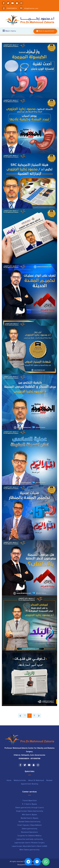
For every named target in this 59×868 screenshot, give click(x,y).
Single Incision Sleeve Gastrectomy (30, 811)
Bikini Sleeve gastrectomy (29, 850)
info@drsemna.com (29, 9)
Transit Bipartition (30, 801)
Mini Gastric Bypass (30, 815)
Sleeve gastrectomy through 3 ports (30, 808)
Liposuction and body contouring (30, 839)
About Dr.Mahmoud (36, 781)
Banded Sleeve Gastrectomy (30, 822)
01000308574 (9, 9)
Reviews (49, 781)
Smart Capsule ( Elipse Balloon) (30, 825)
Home (9, 781)
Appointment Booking (30, 784)
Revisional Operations (29, 832)
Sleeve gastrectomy (29, 829)
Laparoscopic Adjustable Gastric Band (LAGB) (30, 846)
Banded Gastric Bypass (30, 818)
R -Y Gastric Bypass (30, 804)
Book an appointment (45, 31)
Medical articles (20, 781)
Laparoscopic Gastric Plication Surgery (29, 843)
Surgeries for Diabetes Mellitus (29, 836)
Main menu (9, 31)
